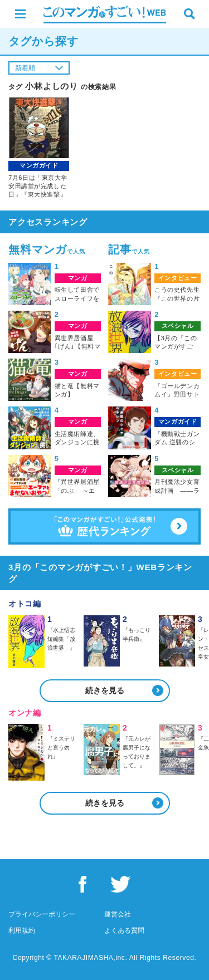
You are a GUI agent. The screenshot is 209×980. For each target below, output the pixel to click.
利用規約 (22, 930)
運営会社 (118, 914)
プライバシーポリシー (42, 914)
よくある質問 (124, 930)
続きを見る (105, 690)
